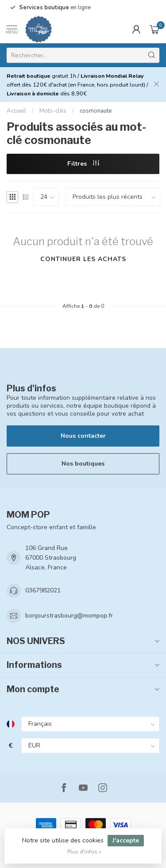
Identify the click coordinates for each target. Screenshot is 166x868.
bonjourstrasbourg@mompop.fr (69, 616)
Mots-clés (53, 111)
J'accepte (126, 840)
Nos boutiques (83, 464)
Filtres (83, 164)
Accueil (16, 111)
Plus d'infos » (84, 851)
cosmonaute (96, 111)
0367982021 (43, 590)
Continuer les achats (83, 259)
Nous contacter (83, 436)
